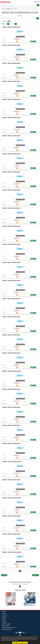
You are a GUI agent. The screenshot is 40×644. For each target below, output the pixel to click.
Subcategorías (9, 9)
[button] (8, 24)
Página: (4, 24)
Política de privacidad (6, 624)
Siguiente (35, 575)
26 (15, 571)
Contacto (4, 613)
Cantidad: (4, 41)
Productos (4, 620)
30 (25, 571)
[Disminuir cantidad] (17, 41)
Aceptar (14, 643)
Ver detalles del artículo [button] (20, 37)
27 (17, 571)
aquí (37, 638)
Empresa (4, 611)
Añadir (34, 41)
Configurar (25, 643)
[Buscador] (19, 5)
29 (23, 571)
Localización (4, 615)
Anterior (4, 575)
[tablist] (20, 599)
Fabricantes (4, 619)
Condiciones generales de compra (8, 628)
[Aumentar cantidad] (31, 41)
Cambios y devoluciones (7, 629)
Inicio (3, 9)
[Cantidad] (24, 41)
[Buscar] (38, 5)
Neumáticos (4, 617)
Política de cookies (6, 626)
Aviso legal (4, 622)
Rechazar (19, 643)
